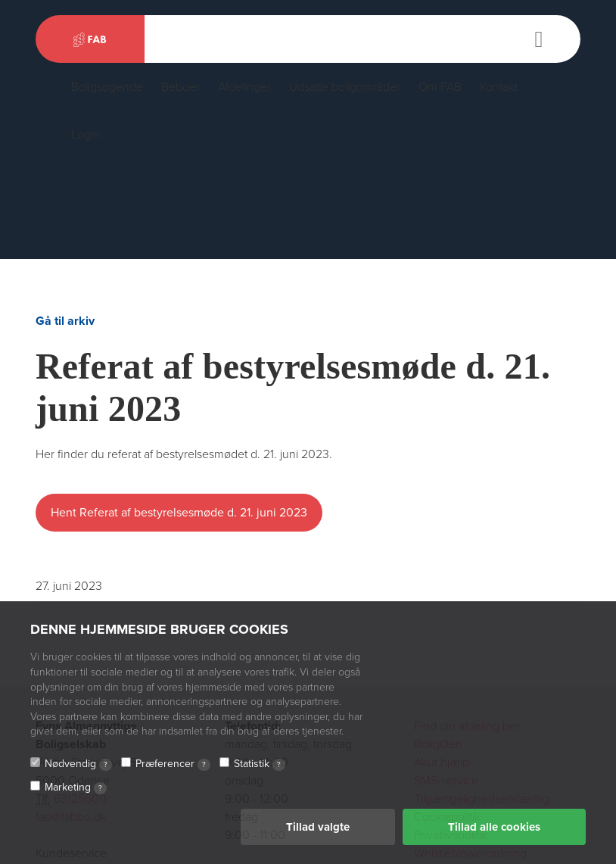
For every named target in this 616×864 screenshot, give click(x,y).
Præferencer (173, 764)
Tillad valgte (318, 827)
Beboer (180, 87)
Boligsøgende (107, 87)
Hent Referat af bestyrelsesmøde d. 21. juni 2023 (179, 513)
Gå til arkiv (65, 321)
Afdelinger (244, 87)
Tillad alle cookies (494, 827)
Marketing (76, 788)
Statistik (260, 764)
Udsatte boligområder (345, 87)
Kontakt (499, 87)
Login (86, 135)
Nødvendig (78, 764)
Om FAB (440, 87)
